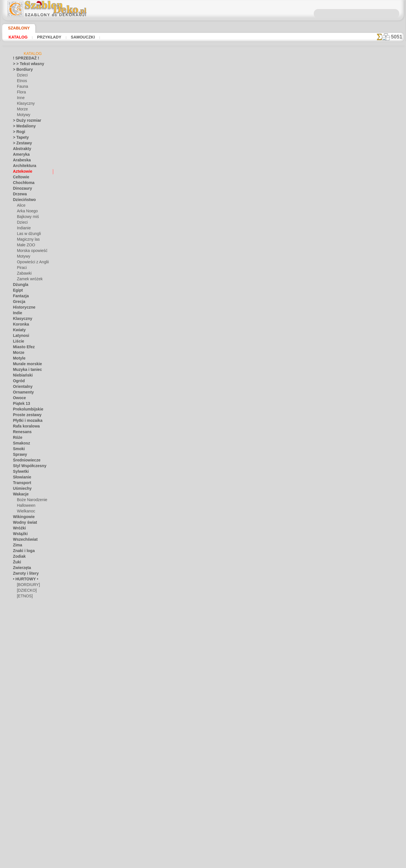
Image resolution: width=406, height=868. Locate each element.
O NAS (167, 793)
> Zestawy (21, 144)
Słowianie (21, 478)
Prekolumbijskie (25, 410)
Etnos (22, 82)
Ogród (18, 382)
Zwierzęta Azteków (133, 445)
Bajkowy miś (27, 218)
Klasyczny (25, 104)
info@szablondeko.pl (203, 832)
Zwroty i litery (24, 574)
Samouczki (75, 37)
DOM (152, 793)
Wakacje (20, 495)
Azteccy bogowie (131, 403)
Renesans (21, 433)
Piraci (21, 269)
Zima (17, 546)
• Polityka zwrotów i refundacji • (203, 823)
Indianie (23, 229)
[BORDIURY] (27, 586)
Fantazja (20, 297)
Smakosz (20, 444)
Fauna (22, 87)
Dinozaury (21, 189)
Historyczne (22, 308)
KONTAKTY (186, 793)
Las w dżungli (27, 235)
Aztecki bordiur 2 (131, 279)
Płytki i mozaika (25, 422)
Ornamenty (22, 393)
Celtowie (20, 178)
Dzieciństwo (22, 201)
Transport (21, 484)
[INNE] (22, 603)
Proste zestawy (25, 416)
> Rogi (18, 133)
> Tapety (19, 138)
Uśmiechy (21, 489)
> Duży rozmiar (25, 121)
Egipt (17, 291)
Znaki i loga (22, 552)
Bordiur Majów (128, 528)
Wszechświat (23, 540)
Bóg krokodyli (128, 695)
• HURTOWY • (23, 580)
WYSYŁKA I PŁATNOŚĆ (220, 793)
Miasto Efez (22, 348)
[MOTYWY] (26, 608)
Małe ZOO (25, 246)
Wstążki (19, 535)
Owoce (18, 399)
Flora (21, 93)
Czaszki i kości (128, 112)
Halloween (25, 506)
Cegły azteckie (128, 653)
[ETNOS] (24, 597)
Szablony (17, 28)
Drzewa (19, 195)
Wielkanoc (25, 512)
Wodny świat (23, 523)
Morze (22, 110)
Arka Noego (26, 212)
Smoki (18, 450)
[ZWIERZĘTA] (28, 625)
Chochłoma (22, 184)
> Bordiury (21, 70)
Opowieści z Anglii (31, 263)
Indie (17, 314)
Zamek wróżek (28, 280)
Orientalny (21, 388)
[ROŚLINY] (26, 614)
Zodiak (18, 557)
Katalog (17, 37)
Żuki (16, 563)
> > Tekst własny (25, 65)
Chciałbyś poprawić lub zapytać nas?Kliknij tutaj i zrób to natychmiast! (203, 774)
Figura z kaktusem (132, 487)
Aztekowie (21, 172)
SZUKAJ (252, 793)
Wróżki (19, 529)
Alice (21, 206)
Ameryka (20, 155)
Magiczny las (27, 240)
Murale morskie (25, 365)
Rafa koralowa (24, 427)
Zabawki (23, 274)
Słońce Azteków (130, 612)
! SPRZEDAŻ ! (23, 59)
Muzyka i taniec (25, 371)
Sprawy (19, 456)
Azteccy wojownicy (133, 570)
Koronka (20, 325)
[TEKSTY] (24, 620)
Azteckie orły (127, 320)
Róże (17, 439)
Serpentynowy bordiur (136, 154)
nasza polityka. (281, 863)
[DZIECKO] (26, 591)
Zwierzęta (21, 569)
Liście (17, 342)
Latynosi (20, 337)
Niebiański (21, 376)
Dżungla (19, 286)
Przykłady (45, 37)
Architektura (23, 167)
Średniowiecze (24, 461)
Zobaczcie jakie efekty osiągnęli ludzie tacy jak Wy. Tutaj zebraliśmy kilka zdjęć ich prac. (375, 292)
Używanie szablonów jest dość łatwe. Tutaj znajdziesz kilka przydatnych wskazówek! (375, 256)
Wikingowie (22, 518)
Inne (20, 99)
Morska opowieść (31, 252)
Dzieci (22, 76)
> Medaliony (22, 127)
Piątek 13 (20, 405)
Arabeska (20, 161)
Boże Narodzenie (30, 501)
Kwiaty (18, 331)
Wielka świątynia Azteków (139, 195)
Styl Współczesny (27, 467)
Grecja (18, 303)
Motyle (19, 359)
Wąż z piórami (128, 362)
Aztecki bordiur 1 (131, 237)
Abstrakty (21, 150)
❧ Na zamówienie (27, 631)
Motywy (23, 116)
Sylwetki (19, 473)
